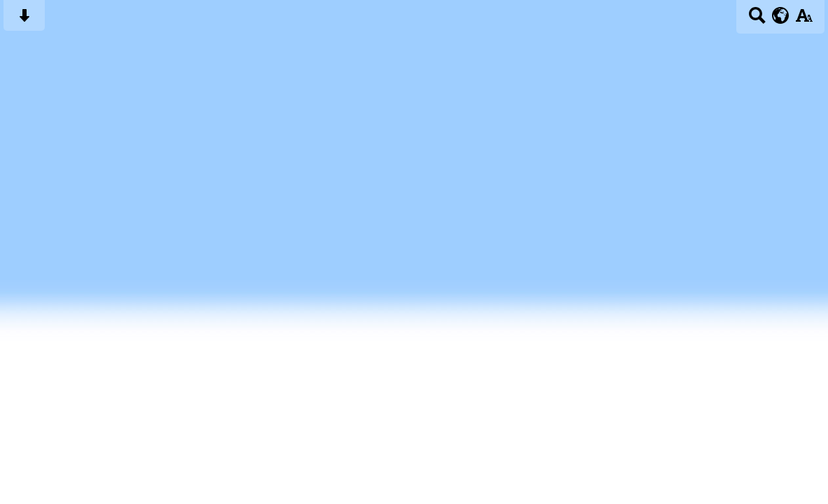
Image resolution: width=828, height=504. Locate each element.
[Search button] (757, 20)
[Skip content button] (24, 20)
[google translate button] (781, 15)
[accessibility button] (804, 20)
